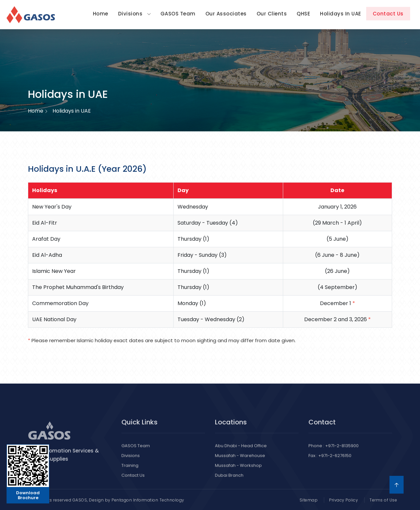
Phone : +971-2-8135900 (334, 450)
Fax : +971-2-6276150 (330, 460)
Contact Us (388, 14)
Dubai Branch (229, 480)
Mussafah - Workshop (238, 470)
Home (101, 14)
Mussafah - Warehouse (240, 460)
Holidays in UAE (341, 14)
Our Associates (226, 14)
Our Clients (272, 14)
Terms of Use (383, 500)
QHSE (303, 14)
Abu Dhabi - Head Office (241, 450)
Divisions (134, 14)
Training (130, 470)
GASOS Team (178, 14)
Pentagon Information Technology (148, 500)
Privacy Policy (344, 500)
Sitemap (309, 500)
